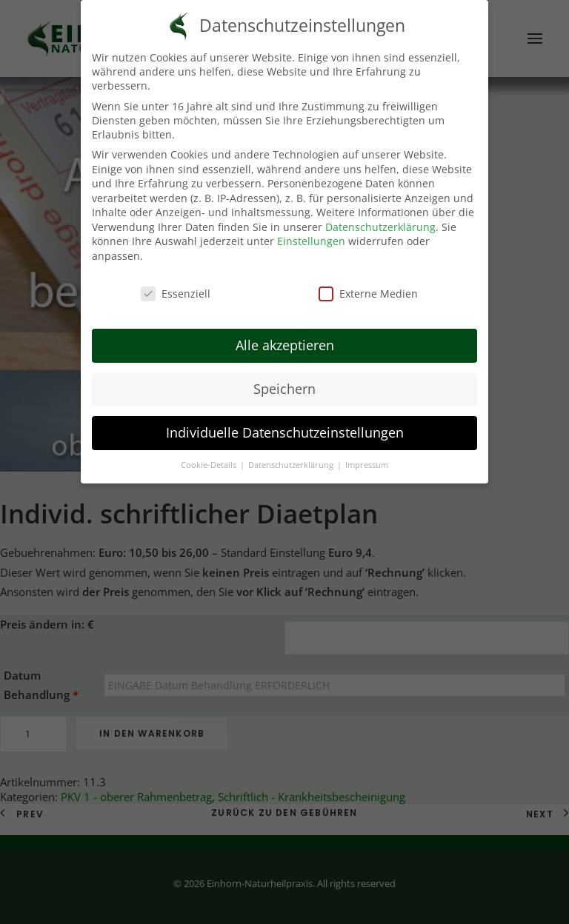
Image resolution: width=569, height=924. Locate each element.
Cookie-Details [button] (210, 464)
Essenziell (176, 293)
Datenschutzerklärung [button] (292, 464)
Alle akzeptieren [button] (285, 345)
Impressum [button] (367, 464)
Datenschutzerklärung (380, 226)
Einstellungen (311, 241)
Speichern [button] (284, 388)
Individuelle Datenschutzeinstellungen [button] (285, 432)
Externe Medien (368, 293)
